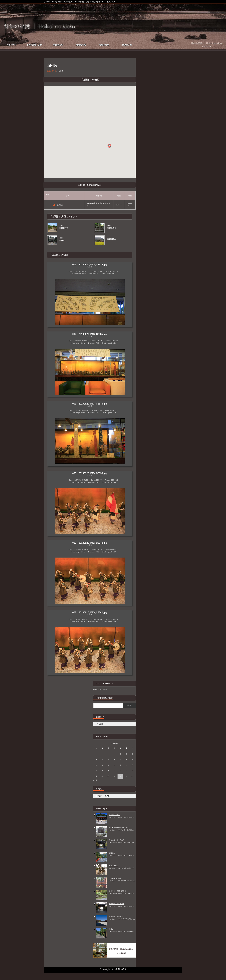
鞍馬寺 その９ (114, 815)
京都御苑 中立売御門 (117, 904)
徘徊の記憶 (121, 969)
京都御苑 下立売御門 (117, 840)
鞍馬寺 (111, 929)
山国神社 (62, 240)
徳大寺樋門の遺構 (115, 878)
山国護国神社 (63, 228)
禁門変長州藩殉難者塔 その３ (120, 827)
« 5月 (95, 780)
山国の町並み (111, 239)
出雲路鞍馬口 (114, 866)
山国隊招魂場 (111, 228)
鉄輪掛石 (112, 853)
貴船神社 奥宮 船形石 (117, 891)
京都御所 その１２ (116, 916)
